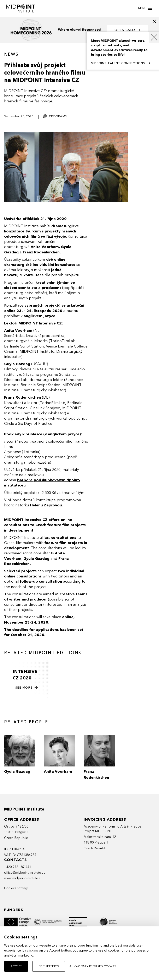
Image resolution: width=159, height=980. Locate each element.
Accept (16, 966)
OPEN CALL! (127, 30)
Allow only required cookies (93, 966)
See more (26, 688)
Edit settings (49, 966)
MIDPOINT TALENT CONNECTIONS (120, 63)
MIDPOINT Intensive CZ (40, 323)
